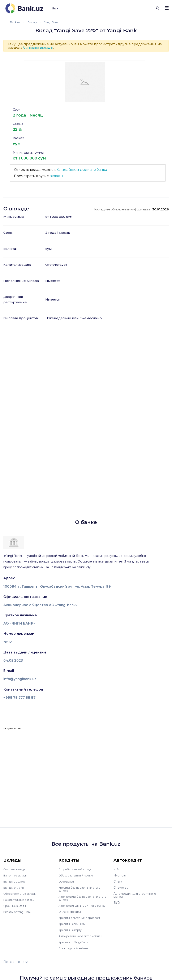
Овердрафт (67, 881)
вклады (56, 176)
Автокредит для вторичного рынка (80, 907)
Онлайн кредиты (71, 915)
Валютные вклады (17, 875)
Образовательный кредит (78, 875)
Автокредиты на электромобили (83, 939)
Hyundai (120, 875)
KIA (116, 869)
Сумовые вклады (38, 47)
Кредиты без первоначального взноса (82, 889)
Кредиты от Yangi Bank (76, 945)
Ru (55, 8)
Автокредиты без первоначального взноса (77, 898)
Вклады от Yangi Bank (20, 912)
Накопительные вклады (21, 900)
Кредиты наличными (74, 927)
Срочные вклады (16, 906)
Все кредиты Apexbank (76, 951)
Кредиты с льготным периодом (82, 921)
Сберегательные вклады (22, 894)
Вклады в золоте (16, 881)
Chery (118, 881)
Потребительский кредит (78, 869)
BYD (117, 903)
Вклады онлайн (15, 888)
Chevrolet (121, 888)
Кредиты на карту (72, 933)
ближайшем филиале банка (82, 170)
